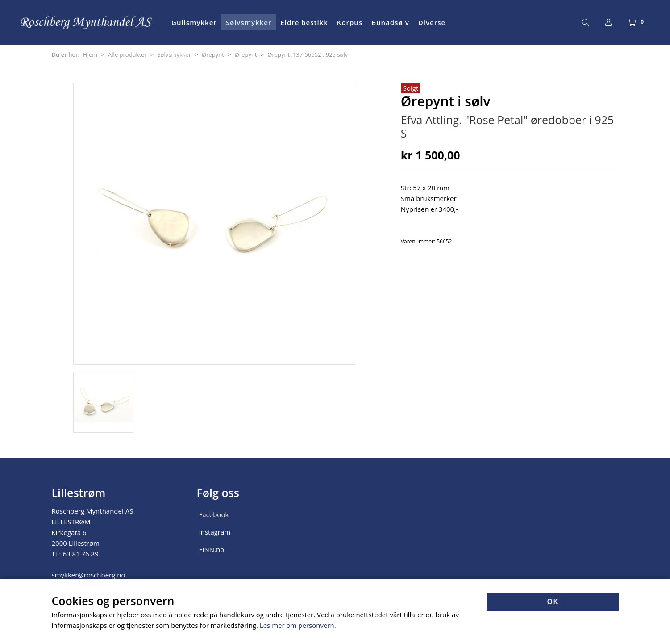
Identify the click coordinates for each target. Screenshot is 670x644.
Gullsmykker (194, 22)
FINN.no (212, 549)
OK (553, 602)
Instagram (215, 532)
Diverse (432, 22)
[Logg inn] (608, 22)
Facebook (214, 514)
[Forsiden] (87, 22)
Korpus (350, 22)
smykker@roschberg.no (89, 575)
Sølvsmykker (249, 22)
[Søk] (585, 22)
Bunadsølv (390, 22)
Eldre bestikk (304, 22)
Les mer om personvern (297, 625)
